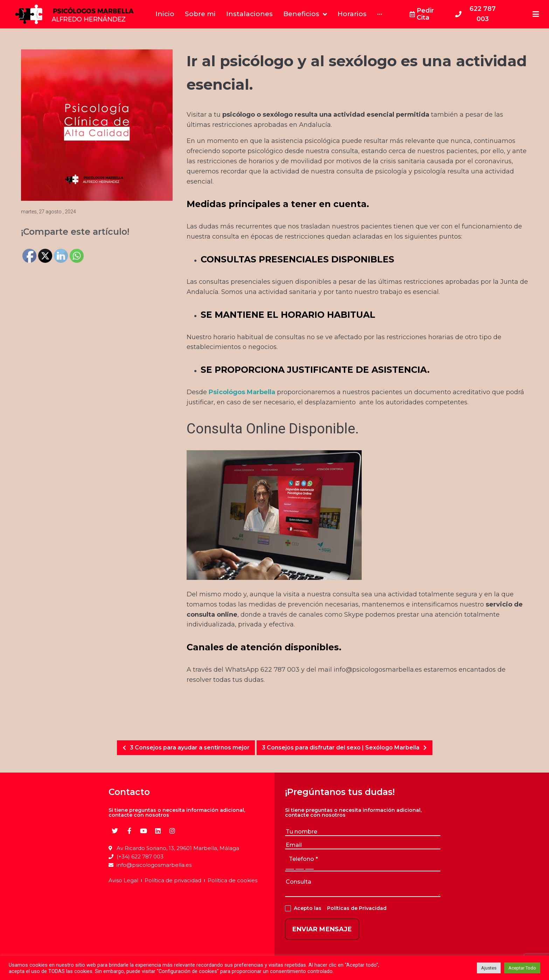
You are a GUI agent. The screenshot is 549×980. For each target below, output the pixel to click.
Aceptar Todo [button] (522, 968)
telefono (303, 859)
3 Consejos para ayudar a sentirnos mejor (184, 748)
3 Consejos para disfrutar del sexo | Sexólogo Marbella (346, 748)
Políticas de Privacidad (355, 908)
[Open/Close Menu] (536, 14)
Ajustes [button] (489, 968)
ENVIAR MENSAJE (322, 929)
